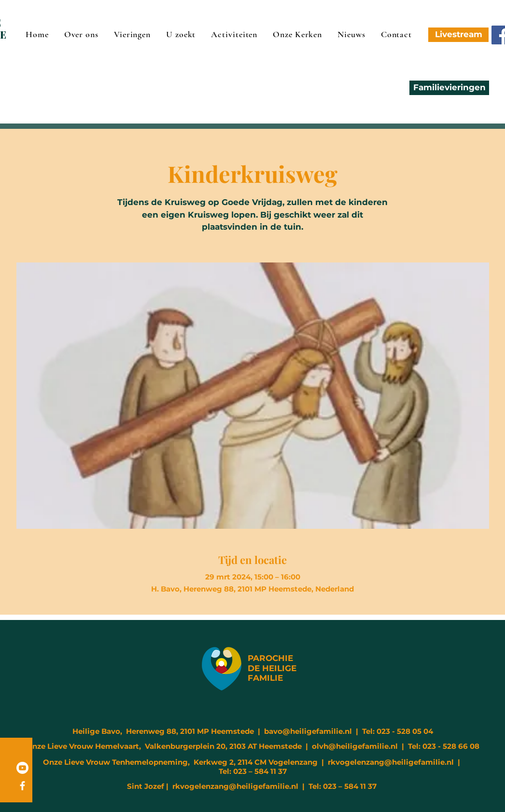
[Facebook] (22, 786)
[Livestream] (458, 35)
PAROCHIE (270, 658)
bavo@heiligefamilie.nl (308, 731)
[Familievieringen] (449, 88)
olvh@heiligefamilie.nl (355, 746)
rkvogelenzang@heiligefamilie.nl (391, 762)
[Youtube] (22, 768)
